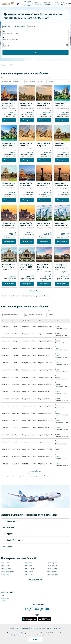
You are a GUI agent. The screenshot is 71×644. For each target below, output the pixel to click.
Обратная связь (5, 598)
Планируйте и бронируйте (29, 4)
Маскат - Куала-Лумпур (7, 572)
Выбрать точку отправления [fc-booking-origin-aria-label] (11, 33)
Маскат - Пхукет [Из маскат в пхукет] (51, 563)
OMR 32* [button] (43, 18)
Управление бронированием (48, 4)
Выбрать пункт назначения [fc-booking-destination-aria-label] (10, 40)
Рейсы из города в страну (39, 628)
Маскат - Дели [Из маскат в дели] (5, 575)
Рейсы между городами (26, 628)
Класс (50, 78)
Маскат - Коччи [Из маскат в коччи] (28, 563)
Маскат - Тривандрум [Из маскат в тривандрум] (53, 575)
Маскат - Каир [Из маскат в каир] (5, 566)
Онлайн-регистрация (38, 4)
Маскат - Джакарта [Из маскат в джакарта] (29, 569)
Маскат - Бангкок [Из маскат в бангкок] (6, 563)
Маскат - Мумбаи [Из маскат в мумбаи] (6, 569)
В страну (12, 628)
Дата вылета (7, 44)
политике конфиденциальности (15, 635)
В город (18, 628)
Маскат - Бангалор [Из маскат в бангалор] (52, 569)
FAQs (2, 595)
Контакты (4, 601)
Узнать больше (64, 4)
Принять (35, 639)
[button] (21, 27)
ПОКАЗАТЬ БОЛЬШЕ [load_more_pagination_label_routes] (35, 580)
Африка (8, 534)
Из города (49, 628)
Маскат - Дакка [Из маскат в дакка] (28, 575)
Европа (8, 546)
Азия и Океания (11, 521)
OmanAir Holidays (57, 4)
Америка (8, 528)
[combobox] (13, 82)
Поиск (35, 52)
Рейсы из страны (57, 628)
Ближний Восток (11, 540)
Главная (3, 65)
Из (4, 31)
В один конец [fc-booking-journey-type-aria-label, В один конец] (7, 27)
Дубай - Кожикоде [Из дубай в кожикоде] (52, 572)
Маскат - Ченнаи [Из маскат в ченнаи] (28, 566)
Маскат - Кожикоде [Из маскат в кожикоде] (52, 566)
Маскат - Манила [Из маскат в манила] (29, 572)
